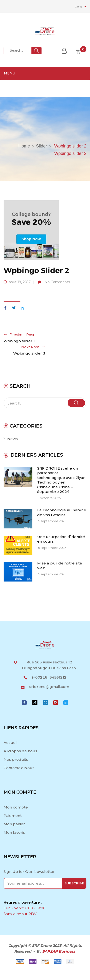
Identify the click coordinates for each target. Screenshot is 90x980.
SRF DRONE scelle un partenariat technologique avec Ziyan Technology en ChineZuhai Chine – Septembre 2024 (61, 480)
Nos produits (16, 759)
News (12, 439)
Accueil (11, 743)
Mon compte (16, 807)
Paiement (13, 816)
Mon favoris (14, 832)
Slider (42, 146)
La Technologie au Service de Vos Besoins (62, 512)
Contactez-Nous (19, 768)
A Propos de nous (20, 751)
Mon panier (14, 824)
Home (24, 146)
